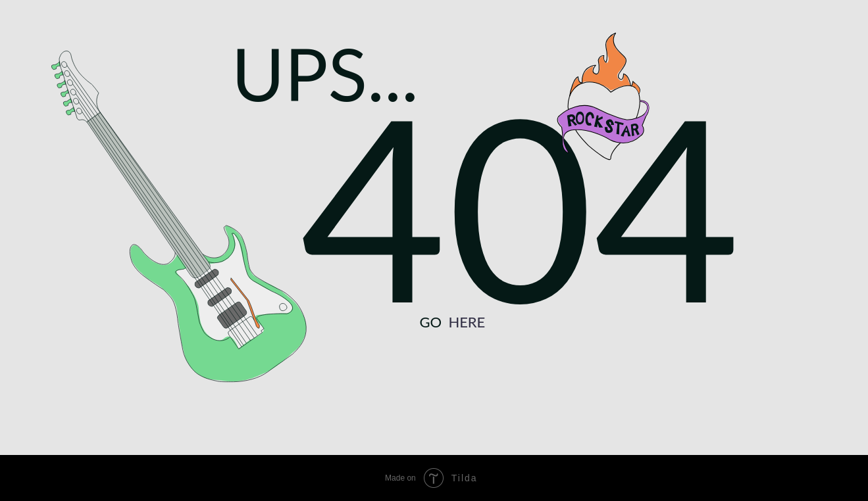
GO (430, 322)
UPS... (325, 73)
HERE (467, 322)
